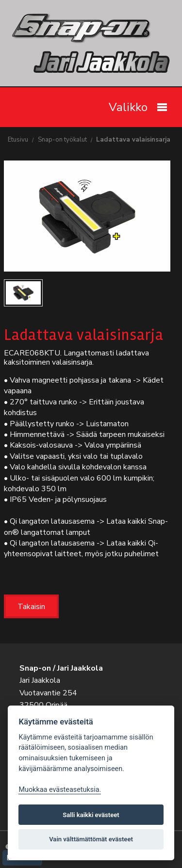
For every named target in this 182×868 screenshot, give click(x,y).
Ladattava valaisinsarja (133, 140)
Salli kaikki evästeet (91, 815)
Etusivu (18, 140)
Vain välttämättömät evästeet (91, 839)
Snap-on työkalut (62, 140)
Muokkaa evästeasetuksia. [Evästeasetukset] (60, 790)
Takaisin (31, 607)
